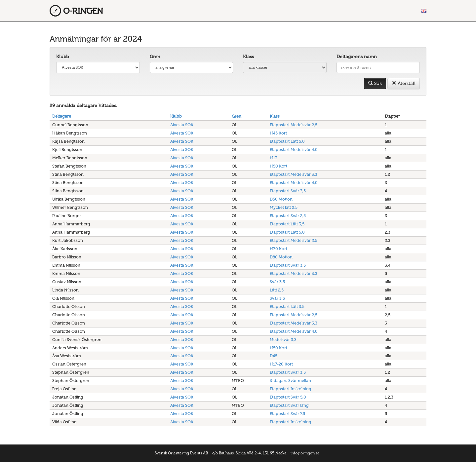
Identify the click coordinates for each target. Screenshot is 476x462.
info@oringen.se (305, 453)
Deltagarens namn (357, 57)
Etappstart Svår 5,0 (288, 397)
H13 (274, 158)
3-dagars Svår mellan (290, 381)
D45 (274, 356)
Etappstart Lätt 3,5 (287, 224)
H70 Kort (278, 249)
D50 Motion (281, 199)
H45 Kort (278, 133)
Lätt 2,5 (277, 290)
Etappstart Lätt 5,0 (287, 141)
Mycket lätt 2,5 (284, 207)
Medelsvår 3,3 (283, 340)
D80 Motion (281, 257)
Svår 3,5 (277, 282)
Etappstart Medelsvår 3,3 (294, 174)
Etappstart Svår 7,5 (287, 414)
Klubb (62, 57)
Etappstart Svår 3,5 (288, 191)
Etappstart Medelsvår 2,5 (294, 125)
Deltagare (62, 116)
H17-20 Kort (281, 364)
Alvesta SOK (182, 125)
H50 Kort (278, 166)
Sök (375, 83)
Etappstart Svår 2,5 (288, 216)
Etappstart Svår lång (289, 405)
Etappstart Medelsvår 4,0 (294, 150)
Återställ (404, 83)
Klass (248, 57)
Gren (155, 57)
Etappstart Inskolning (291, 389)
